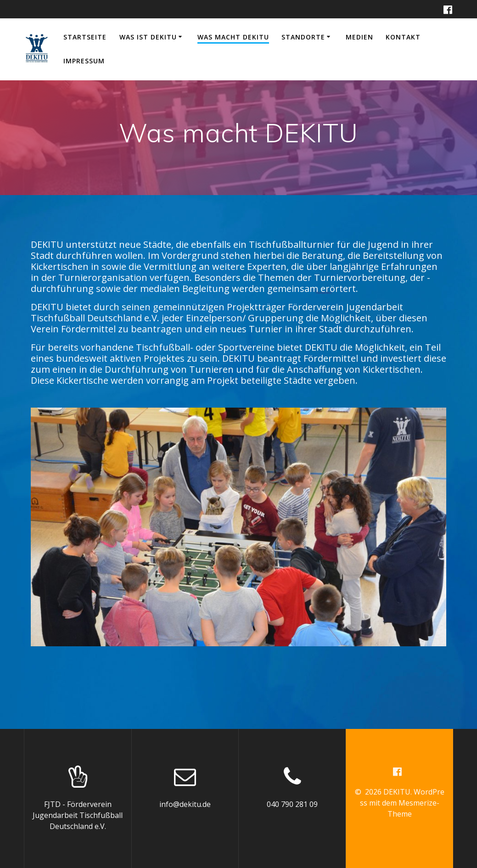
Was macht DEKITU (233, 37)
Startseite (85, 37)
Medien (359, 37)
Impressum (84, 61)
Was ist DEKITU (148, 37)
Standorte (303, 37)
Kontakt (403, 37)
